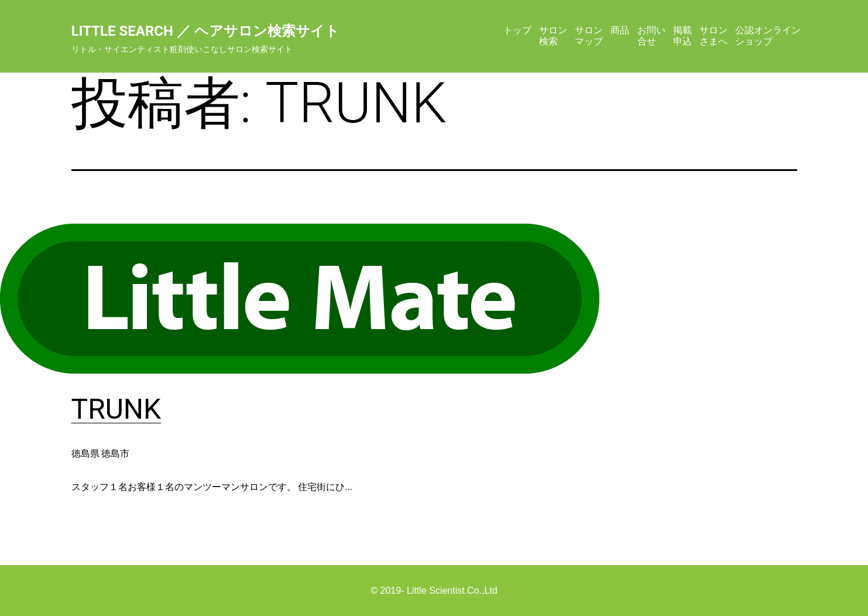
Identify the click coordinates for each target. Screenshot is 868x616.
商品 (620, 30)
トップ (517, 30)
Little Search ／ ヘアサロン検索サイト (205, 31)
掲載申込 (682, 35)
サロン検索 (553, 35)
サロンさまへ (713, 35)
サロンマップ (589, 35)
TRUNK (116, 409)
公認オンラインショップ (768, 35)
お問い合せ (651, 35)
